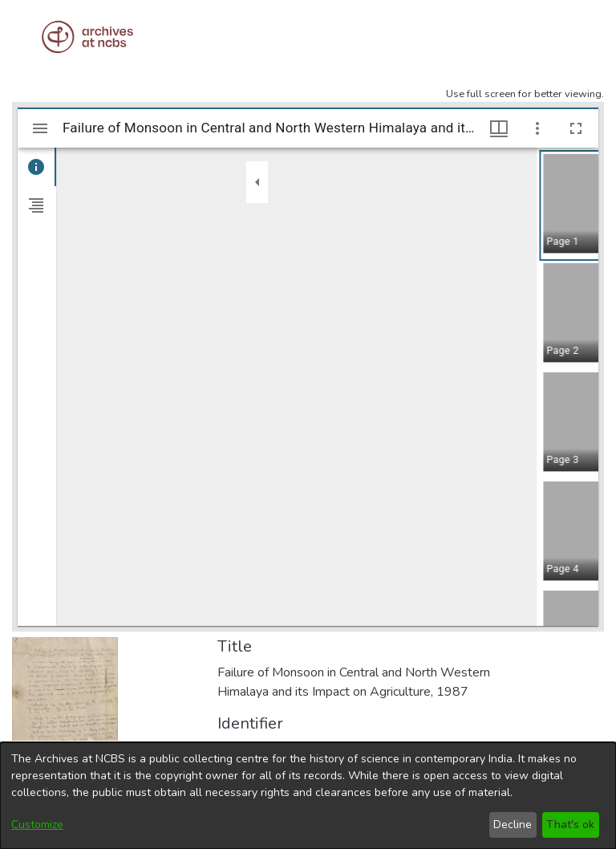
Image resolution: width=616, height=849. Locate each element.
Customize (37, 825)
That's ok (570, 825)
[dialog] (308, 796)
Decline (513, 825)
